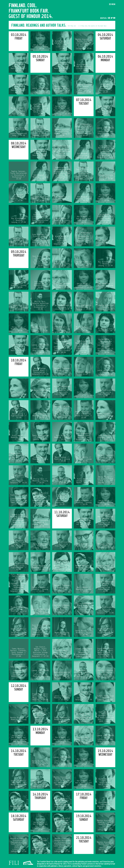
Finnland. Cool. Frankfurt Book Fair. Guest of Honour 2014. (31, 11)
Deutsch (103, 18)
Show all (73, 26)
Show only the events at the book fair (94, 26)
